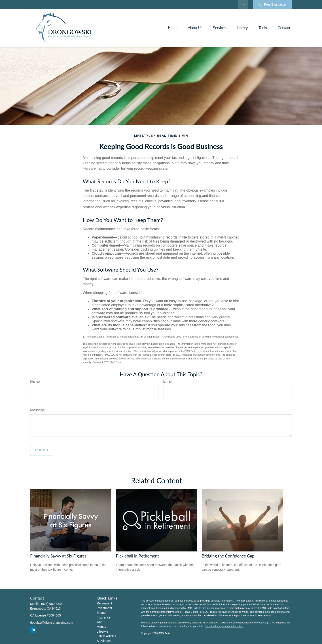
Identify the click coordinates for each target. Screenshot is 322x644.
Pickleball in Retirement (137, 556)
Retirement (104, 603)
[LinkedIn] (243, 4)
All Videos (104, 641)
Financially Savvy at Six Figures (58, 556)
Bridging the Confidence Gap (228, 556)
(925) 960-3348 (52, 604)
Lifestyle (103, 631)
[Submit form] (42, 450)
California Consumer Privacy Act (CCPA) (253, 623)
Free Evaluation (272, 5)
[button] (173, 28)
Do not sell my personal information (224, 626)
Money (102, 627)
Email (168, 381)
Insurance (104, 617)
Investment (104, 608)
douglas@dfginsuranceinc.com (52, 623)
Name (35, 381)
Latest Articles (107, 636)
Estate (101, 613)
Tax (99, 622)
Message (37, 410)
